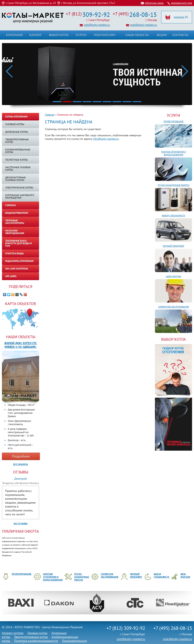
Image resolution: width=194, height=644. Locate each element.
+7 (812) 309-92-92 (126, 628)
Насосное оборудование (15, 232)
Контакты (180, 35)
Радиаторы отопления (19, 261)
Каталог (35, 35)
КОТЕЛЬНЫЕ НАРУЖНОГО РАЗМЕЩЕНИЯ (20, 196)
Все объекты (21, 464)
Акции (162, 35)
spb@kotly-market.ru (97, 25)
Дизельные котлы (17, 132)
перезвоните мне (182, 3)
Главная (50, 115)
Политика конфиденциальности (36, 641)
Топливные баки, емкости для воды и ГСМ (19, 243)
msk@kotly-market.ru (143, 25)
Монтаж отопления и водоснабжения (174, 153)
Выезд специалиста (173, 215)
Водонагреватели (17, 213)
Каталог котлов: (13, 633)
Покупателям (105, 35)
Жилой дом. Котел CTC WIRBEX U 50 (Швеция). (21, 345)
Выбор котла (59, 35)
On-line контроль (17, 269)
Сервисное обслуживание (174, 307)
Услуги (173, 115)
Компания (14, 35)
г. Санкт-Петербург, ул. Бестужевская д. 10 (31, 3)
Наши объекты (21, 337)
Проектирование (173, 121)
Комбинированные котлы (18, 151)
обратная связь (154, 3)
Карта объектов (21, 304)
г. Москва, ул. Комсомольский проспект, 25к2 (88, 3)
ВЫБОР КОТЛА (173, 339)
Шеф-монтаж (173, 276)
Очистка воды (14, 253)
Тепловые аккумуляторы (15, 222)
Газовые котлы (15, 124)
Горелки (11, 205)
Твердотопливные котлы (17, 141)
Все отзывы (21, 523)
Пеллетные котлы (17, 160)
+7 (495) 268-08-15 (173, 628)
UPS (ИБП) (11, 276)
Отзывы (21, 472)
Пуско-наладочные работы (173, 185)
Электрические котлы (19, 188)
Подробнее (21, 456)
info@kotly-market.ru (106, 139)
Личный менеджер (173, 246)
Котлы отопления (16, 117)
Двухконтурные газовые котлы (16, 179)
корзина (179, 17)
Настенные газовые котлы (18, 169)
